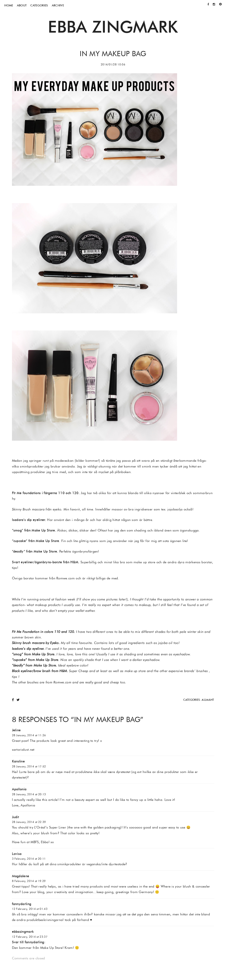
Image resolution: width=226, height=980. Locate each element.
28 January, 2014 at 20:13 (29, 794)
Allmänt (208, 700)
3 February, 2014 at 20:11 (29, 859)
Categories (39, 5)
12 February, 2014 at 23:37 (30, 937)
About (22, 5)
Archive (58, 5)
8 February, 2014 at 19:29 (29, 881)
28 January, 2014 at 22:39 (29, 822)
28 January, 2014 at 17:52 (29, 766)
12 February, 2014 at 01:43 (30, 909)
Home (9, 5)
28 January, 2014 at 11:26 (29, 735)
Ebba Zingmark (113, 27)
